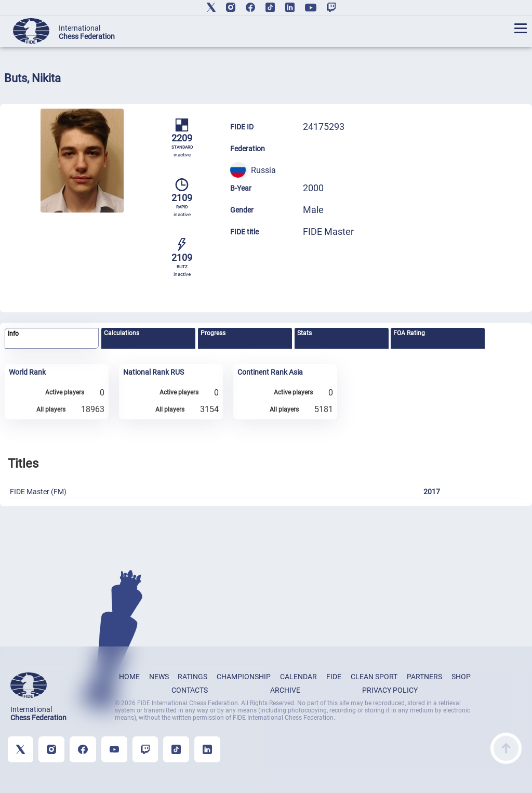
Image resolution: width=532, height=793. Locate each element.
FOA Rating (409, 333)
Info (13, 334)
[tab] (52, 339)
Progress (213, 333)
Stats (304, 333)
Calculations (122, 333)
